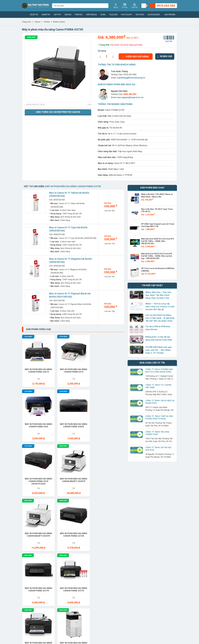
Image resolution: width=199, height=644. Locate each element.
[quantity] (107, 56)
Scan (103, 15)
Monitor (46, 15)
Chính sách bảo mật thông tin (124, 564)
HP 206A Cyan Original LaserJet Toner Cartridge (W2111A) (158, 225)
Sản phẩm (56, 552)
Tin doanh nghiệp (89, 556)
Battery (81, 492)
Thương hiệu (57, 547)
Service (131, 523)
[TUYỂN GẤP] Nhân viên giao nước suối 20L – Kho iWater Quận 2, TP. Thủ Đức (159, 350)
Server (68, 15)
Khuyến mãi (169, 15)
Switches (31, 530)
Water (130, 530)
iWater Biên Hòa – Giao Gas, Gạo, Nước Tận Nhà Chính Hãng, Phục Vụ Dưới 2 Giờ (158, 295)
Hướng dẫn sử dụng (90, 560)
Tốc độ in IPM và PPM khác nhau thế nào (158, 328)
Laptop (57, 15)
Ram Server (32, 523)
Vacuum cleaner (111, 530)
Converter (82, 499)
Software (158, 523)
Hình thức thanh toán (120, 547)
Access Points (34, 492)
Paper (155, 507)
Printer (79, 15)
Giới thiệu (26, 547)
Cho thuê (56, 499)
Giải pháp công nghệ (90, 564)
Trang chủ (26, 22)
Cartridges (91, 15)
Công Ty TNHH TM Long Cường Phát (157, 433)
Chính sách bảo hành (120, 556)
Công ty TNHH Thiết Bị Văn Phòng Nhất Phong (159, 417)
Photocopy (127, 15)
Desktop (34, 15)
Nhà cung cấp (58, 556)
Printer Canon (59, 22)
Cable (105, 492)
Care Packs (158, 492)
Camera (131, 492)
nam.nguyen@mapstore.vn (130, 97)
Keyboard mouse (35, 507)
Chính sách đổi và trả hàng (123, 560)
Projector (108, 515)
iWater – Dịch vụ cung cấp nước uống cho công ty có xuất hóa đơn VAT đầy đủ (160, 307)
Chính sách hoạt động (32, 556)
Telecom (113, 15)
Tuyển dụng (27, 552)
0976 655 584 (130, 75)
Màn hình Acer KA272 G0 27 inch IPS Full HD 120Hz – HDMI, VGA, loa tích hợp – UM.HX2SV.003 (157, 256)
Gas (129, 499)
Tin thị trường (87, 552)
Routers (140, 15)
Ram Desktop (134, 515)
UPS (78, 530)
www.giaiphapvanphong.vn (41, 596)
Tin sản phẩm (87, 547)
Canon (37, 22)
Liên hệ (25, 560)
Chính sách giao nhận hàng (123, 552)
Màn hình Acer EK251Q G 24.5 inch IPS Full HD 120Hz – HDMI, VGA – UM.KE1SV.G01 (158, 241)
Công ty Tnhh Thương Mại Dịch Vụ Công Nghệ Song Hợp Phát (159, 372)
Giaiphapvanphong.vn (151, 547)
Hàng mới (31, 37)
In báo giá (165, 56)
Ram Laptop (159, 515)
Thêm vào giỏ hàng (136, 56)
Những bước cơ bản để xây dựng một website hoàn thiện (159, 338)
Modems (81, 507)
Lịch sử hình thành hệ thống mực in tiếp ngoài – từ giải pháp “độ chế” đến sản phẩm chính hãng (160, 318)
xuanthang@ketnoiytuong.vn (131, 78)
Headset (157, 499)
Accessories (154, 15)
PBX (28, 515)
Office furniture (136, 507)
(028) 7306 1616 (93, 622)
